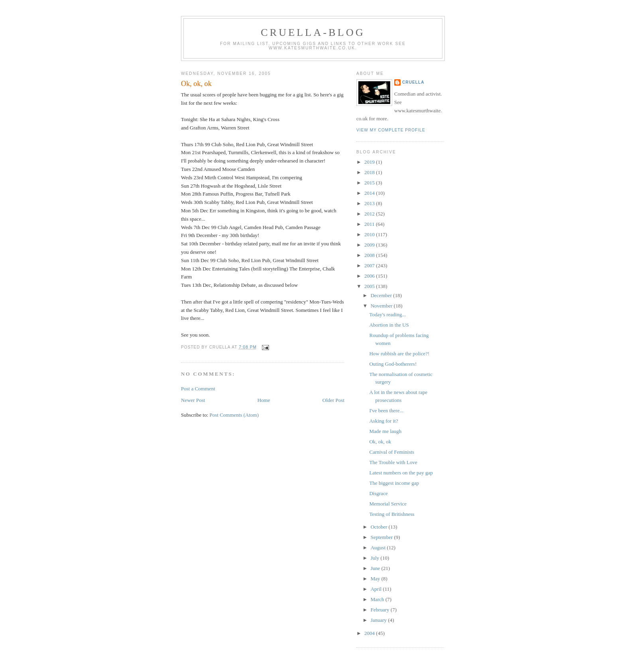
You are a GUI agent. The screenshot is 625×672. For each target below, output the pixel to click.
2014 (370, 193)
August (379, 548)
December (382, 295)
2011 (370, 224)
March (378, 599)
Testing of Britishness (392, 514)
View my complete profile (391, 130)
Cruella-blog (313, 32)
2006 (370, 276)
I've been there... (386, 410)
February (381, 610)
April (377, 589)
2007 (370, 265)
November (382, 306)
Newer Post (193, 400)
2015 (370, 183)
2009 (370, 245)
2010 (370, 234)
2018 (370, 172)
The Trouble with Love (393, 462)
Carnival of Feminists (392, 452)
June (376, 568)
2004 (370, 633)
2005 (370, 286)
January (379, 620)
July (376, 558)
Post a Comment (198, 389)
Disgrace (378, 493)
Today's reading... (387, 314)
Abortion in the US (389, 325)
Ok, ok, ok (196, 84)
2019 (370, 162)
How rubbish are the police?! (399, 354)
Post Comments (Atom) (234, 415)
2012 (370, 214)
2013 (370, 203)
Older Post (333, 400)
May (376, 579)
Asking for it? (383, 421)
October (380, 527)
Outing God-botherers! (393, 364)
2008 (370, 255)
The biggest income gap (394, 483)
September (382, 537)
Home (264, 400)
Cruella (413, 82)
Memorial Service (388, 504)
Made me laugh (385, 431)
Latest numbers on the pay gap (401, 473)
